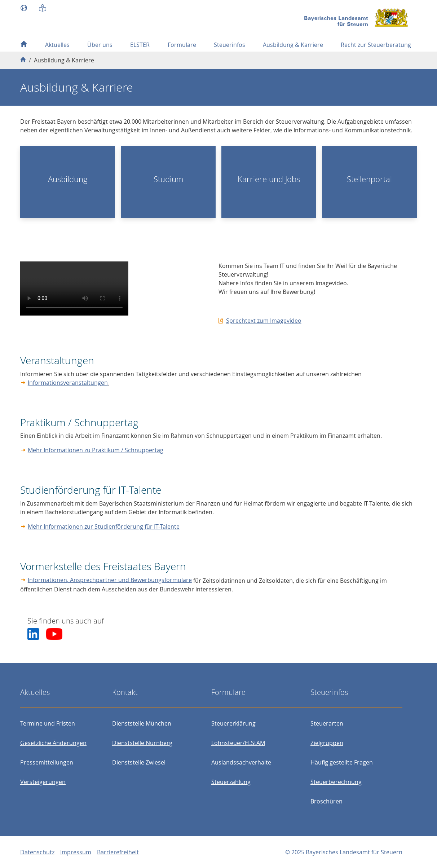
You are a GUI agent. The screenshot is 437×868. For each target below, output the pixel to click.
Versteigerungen (43, 782)
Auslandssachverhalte (241, 762)
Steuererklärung (233, 723)
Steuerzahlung (231, 782)
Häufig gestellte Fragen (342, 762)
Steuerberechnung (336, 782)
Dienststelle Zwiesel (139, 762)
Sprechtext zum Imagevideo (264, 321)
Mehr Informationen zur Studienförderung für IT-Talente (104, 526)
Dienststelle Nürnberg (142, 743)
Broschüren (326, 801)
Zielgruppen (327, 743)
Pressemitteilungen (47, 762)
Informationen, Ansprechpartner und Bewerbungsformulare (110, 580)
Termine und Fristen (48, 723)
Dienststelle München (142, 723)
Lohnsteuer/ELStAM (238, 743)
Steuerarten (327, 723)
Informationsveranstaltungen (68, 383)
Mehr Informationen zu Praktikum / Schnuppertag (96, 450)
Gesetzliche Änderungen (53, 743)
